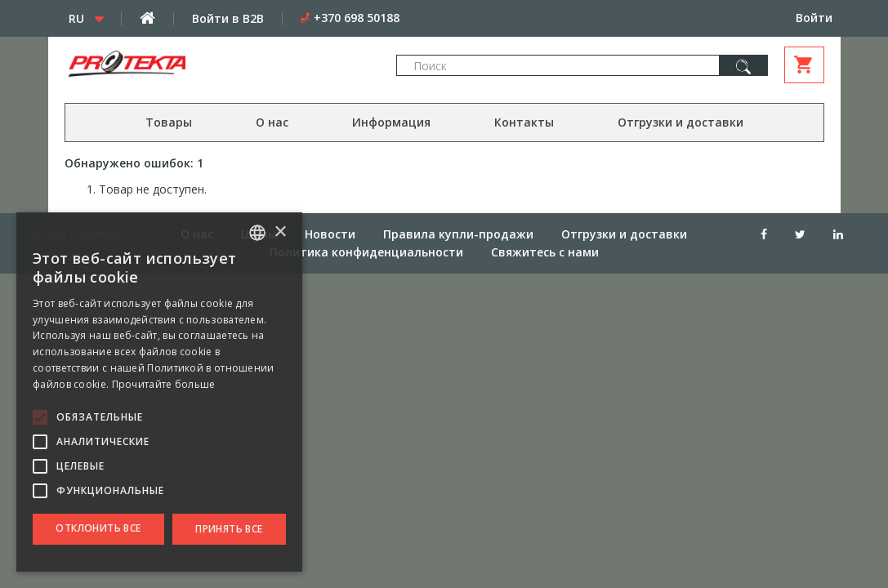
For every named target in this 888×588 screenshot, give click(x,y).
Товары (169, 122)
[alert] (159, 392)
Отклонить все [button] (98, 528)
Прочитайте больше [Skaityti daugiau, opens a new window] (164, 384)
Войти (814, 18)
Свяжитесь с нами (545, 252)
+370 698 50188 (357, 18)
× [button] (280, 232)
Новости (330, 234)
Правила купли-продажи (458, 234)
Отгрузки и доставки (681, 122)
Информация (391, 122)
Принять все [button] (229, 529)
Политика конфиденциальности (366, 252)
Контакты (524, 122)
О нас (272, 122)
